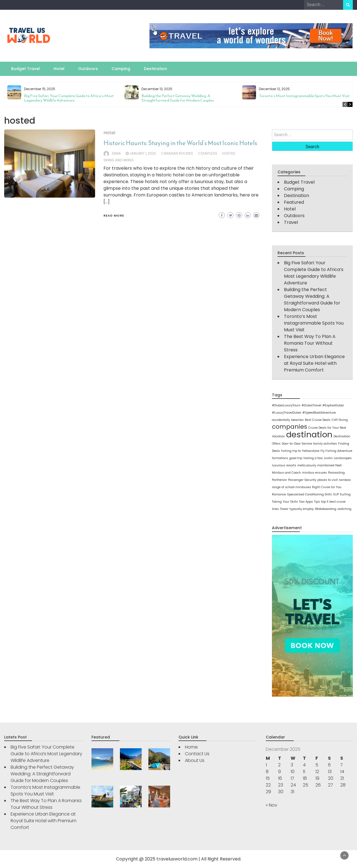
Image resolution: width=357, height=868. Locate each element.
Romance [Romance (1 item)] (279, 494)
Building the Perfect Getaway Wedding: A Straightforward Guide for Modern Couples (178, 98)
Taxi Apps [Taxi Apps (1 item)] (306, 502)
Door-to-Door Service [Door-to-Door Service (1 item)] (297, 444)
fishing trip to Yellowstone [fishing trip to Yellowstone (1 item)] (300, 451)
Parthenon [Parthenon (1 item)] (279, 480)
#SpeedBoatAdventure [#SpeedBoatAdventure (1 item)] (319, 413)
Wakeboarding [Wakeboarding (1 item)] (326, 509)
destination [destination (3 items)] (309, 434)
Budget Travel (26, 69)
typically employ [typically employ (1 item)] (302, 509)
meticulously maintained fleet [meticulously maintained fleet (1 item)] (319, 465)
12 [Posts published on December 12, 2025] (317, 772)
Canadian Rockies (177, 153)
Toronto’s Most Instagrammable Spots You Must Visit (304, 96)
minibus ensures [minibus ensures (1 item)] (314, 473)
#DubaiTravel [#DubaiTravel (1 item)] (311, 405)
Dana (116, 153)
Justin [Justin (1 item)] (328, 458)
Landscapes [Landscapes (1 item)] (343, 458)
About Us (195, 760)
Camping (121, 69)
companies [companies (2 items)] (290, 427)
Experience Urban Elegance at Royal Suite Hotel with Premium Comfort (314, 363)
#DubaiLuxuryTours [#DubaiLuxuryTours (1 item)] (286, 405)
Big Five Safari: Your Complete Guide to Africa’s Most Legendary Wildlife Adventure (69, 98)
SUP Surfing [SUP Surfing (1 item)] (342, 494)
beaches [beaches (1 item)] (297, 420)
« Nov (272, 805)
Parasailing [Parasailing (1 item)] (336, 473)
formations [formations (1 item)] (280, 458)
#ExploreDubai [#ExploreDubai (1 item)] (333, 405)
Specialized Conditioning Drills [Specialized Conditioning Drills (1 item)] (309, 494)
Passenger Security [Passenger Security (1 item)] (302, 480)
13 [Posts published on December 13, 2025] (330, 772)
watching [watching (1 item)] (344, 509)
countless (208, 153)
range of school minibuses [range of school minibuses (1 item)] (291, 487)
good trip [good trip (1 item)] (296, 458)
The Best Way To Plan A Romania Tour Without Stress (310, 343)
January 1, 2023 (143, 153)
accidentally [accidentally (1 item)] (281, 420)
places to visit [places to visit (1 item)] (328, 480)
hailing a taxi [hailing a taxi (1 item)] (313, 458)
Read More (114, 215)
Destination (155, 69)
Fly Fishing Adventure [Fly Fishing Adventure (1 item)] (336, 451)
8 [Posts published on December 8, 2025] (267, 772)
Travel (291, 222)
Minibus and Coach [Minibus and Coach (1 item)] (286, 473)
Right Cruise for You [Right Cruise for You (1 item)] (327, 487)
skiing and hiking (119, 160)
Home (191, 747)
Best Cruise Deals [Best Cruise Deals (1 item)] (318, 420)
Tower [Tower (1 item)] (284, 509)
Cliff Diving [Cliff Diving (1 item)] (340, 420)
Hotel (59, 69)
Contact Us (197, 754)
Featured (294, 202)
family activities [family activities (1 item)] (325, 444)
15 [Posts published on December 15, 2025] (268, 778)
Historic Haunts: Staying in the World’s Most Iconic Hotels (180, 143)
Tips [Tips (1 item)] (317, 502)
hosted (229, 153)
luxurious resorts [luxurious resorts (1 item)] (284, 465)
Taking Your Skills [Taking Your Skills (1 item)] (285, 502)
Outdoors (88, 69)
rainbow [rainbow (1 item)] (345, 480)
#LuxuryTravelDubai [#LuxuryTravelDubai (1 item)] (287, 413)
